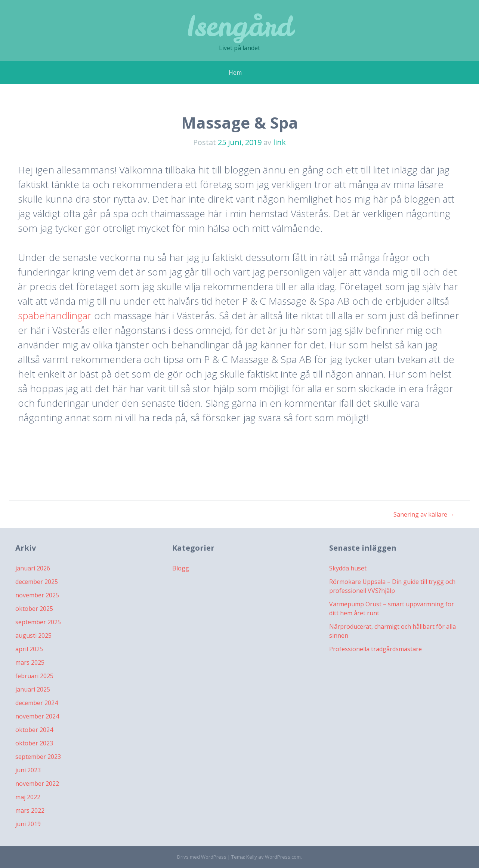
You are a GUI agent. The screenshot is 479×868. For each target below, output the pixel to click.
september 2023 (38, 757)
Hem (235, 73)
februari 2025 (34, 676)
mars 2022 (30, 810)
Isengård (239, 26)
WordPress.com (283, 857)
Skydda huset (348, 568)
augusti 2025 (33, 635)
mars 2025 (30, 662)
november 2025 (37, 595)
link (279, 142)
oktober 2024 (34, 730)
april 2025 (29, 649)
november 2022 (37, 784)
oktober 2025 (34, 609)
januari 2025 (33, 689)
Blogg (181, 568)
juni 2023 (28, 770)
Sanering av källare (424, 514)
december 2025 (37, 582)
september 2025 (38, 622)
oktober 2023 (34, 743)
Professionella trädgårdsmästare (376, 649)
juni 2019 (28, 824)
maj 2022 (28, 797)
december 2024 (37, 703)
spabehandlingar (55, 316)
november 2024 (37, 716)
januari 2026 (33, 568)
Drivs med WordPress (202, 857)
